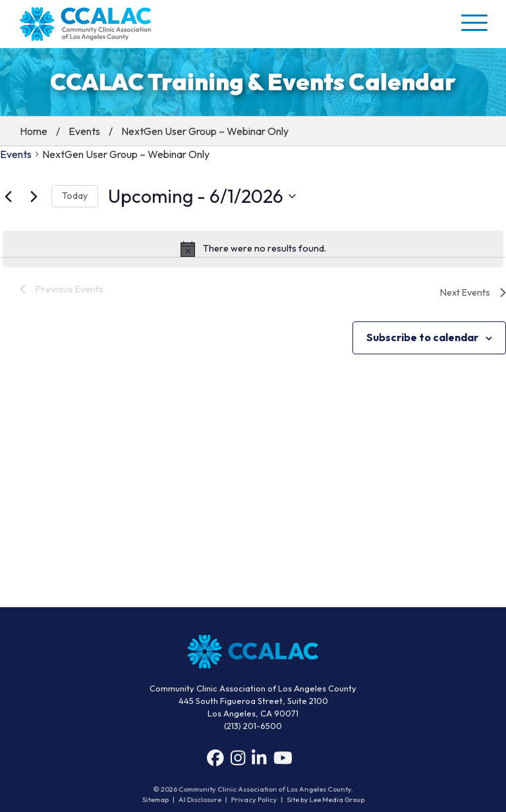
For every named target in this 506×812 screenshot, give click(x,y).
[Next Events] (34, 196)
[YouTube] (283, 761)
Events (84, 131)
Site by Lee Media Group (323, 799)
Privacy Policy (254, 799)
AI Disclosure (201, 799)
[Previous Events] (8, 196)
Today (75, 196)
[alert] (253, 249)
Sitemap (158, 799)
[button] (473, 22)
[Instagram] (238, 761)
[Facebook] (215, 761)
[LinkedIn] (259, 761)
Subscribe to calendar (422, 337)
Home (34, 131)
